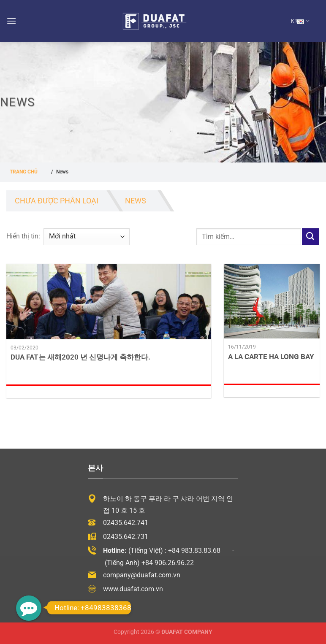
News (136, 201)
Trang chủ (24, 172)
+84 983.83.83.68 (194, 551)
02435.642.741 (126, 523)
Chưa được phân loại (57, 201)
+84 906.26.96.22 (168, 563)
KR (300, 21)
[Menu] (11, 21)
